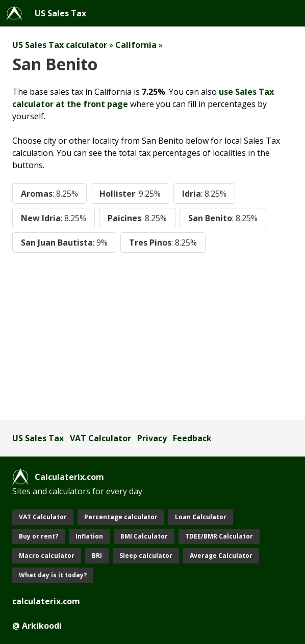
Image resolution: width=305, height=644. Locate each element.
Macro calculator (47, 556)
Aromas (49, 194)
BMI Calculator (144, 536)
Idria (204, 194)
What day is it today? (53, 575)
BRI (97, 556)
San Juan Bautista (64, 243)
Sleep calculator (146, 556)
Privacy (152, 438)
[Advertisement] (152, 336)
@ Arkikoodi (37, 626)
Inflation (89, 536)
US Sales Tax (60, 13)
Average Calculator (221, 556)
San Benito (223, 218)
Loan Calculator (201, 517)
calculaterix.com (46, 601)
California (136, 45)
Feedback (192, 438)
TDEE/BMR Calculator (219, 536)
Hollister (130, 194)
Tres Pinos (163, 243)
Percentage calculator (121, 517)
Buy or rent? (39, 536)
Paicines (137, 218)
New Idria (54, 218)
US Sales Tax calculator (60, 45)
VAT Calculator (100, 438)
